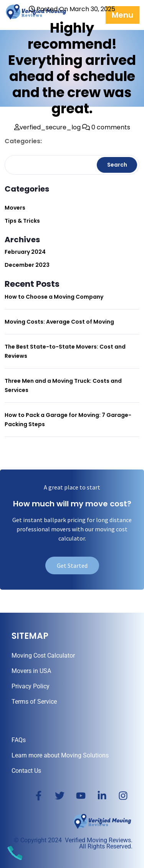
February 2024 (25, 252)
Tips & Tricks (22, 221)
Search (117, 165)
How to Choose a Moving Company (54, 297)
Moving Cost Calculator (43, 656)
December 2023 (27, 265)
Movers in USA (31, 671)
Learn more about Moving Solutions (60, 755)
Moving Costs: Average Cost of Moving (59, 322)
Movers (15, 208)
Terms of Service (34, 702)
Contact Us (26, 771)
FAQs (19, 740)
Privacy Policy (31, 686)
